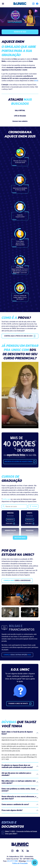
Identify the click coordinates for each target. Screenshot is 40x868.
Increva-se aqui (20, 32)
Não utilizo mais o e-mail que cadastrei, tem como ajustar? (19, 782)
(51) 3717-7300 (12, 861)
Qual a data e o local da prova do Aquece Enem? (17, 733)
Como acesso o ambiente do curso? (15, 804)
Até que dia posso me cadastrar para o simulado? (16, 774)
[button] (4, 395)
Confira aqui (6, 499)
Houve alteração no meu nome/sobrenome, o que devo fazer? (19, 798)
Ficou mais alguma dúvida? (12, 810)
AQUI (36, 81)
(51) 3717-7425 (32, 861)
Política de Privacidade (20, 863)
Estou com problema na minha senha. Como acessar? (19, 790)
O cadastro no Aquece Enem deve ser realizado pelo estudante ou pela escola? (17, 766)
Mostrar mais (20, 538)
